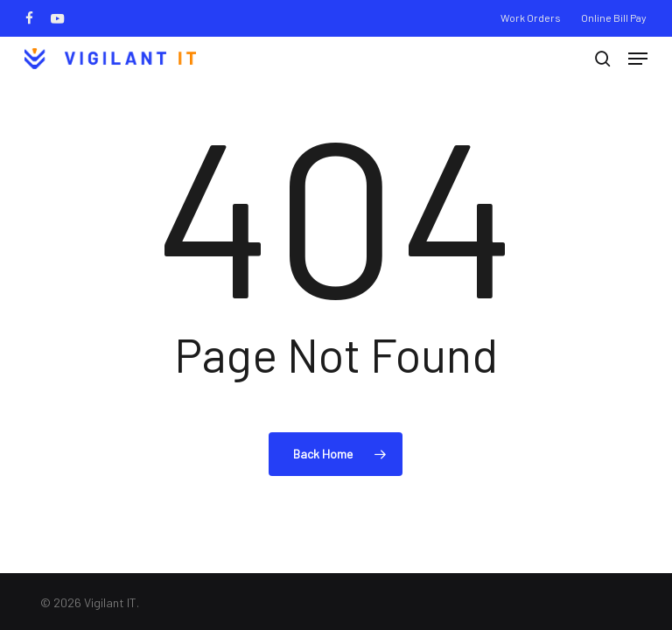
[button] (638, 59)
